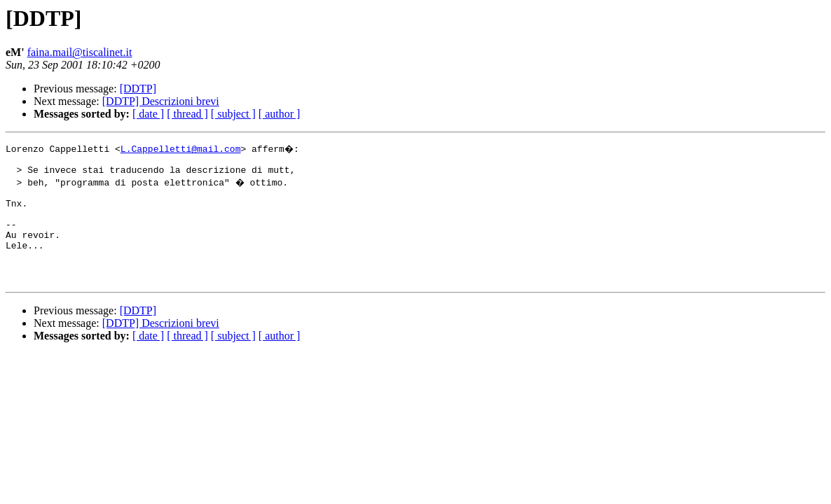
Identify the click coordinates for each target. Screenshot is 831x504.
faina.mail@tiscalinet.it (80, 52)
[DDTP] (138, 89)
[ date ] (148, 114)
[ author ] (280, 114)
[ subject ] (233, 114)
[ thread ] (187, 114)
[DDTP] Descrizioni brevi (161, 101)
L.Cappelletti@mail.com (181, 148)
